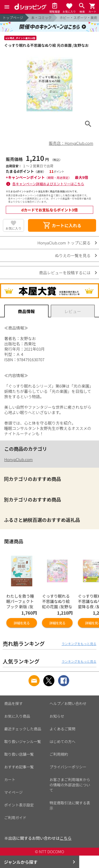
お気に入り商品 (17, 716)
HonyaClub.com (18, 459)
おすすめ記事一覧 (19, 767)
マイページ (13, 792)
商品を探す (13, 703)
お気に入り (13, 228)
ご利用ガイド (15, 818)
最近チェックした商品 (23, 729)
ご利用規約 (59, 754)
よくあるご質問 (63, 729)
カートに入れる (62, 225)
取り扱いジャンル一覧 (23, 741)
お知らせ (57, 716)
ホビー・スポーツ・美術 (79, 18)
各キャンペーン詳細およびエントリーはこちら (48, 184)
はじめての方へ (63, 741)
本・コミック (41, 18)
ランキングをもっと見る (79, 644)
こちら (66, 838)
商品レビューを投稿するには (65, 273)
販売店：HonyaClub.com (71, 143)
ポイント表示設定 (19, 805)
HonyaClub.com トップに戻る (64, 243)
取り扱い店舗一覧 (19, 754)
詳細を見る (22, 623)
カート (10, 779)
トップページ (13, 18)
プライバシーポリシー (68, 767)
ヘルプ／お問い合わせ (68, 703)
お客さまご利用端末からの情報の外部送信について (70, 785)
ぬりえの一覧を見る (73, 255)
